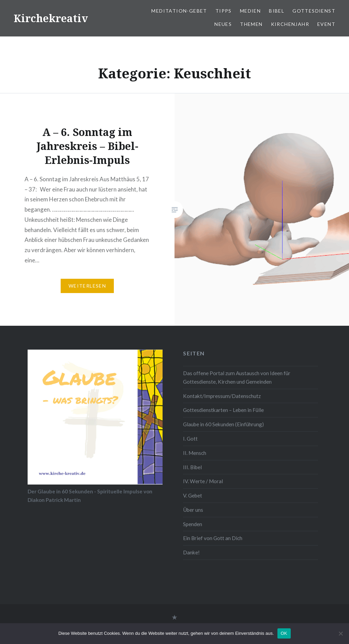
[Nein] (340, 633)
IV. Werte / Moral (203, 481)
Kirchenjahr (290, 24)
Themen (251, 24)
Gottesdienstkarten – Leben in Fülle (223, 410)
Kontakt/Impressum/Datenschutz (222, 396)
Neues (223, 24)
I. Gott (190, 439)
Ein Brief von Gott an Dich (213, 538)
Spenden (193, 524)
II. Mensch (195, 453)
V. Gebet (193, 495)
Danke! (191, 552)
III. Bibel (192, 467)
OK (284, 633)
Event (326, 24)
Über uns (193, 510)
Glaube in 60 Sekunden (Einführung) (223, 424)
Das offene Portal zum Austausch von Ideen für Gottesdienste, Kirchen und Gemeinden (237, 377)
